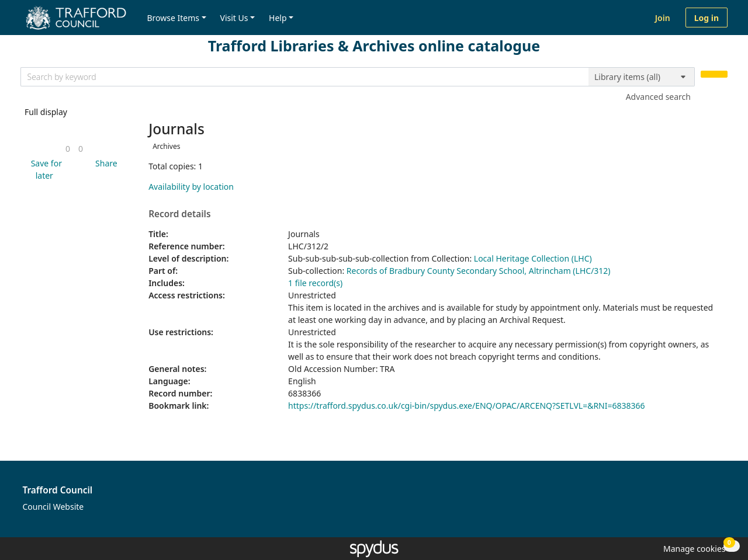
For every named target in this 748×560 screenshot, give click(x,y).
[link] (68, 149)
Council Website (53, 507)
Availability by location (191, 187)
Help (278, 18)
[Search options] (642, 77)
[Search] (714, 74)
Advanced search (658, 97)
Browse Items (173, 18)
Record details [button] (179, 214)
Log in (707, 18)
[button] (44, 169)
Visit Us (234, 18)
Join (663, 18)
